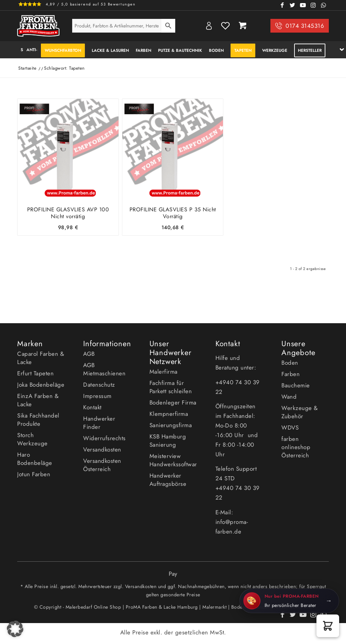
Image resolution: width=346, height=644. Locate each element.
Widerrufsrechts (104, 438)
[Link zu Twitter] (293, 5)
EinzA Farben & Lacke (38, 400)
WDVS (290, 428)
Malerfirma (164, 372)
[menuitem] (20, 50)
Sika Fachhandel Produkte (38, 420)
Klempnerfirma (169, 414)
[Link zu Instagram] (313, 5)
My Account (209, 26)
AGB (89, 354)
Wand (289, 397)
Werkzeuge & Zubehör (300, 412)
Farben (291, 374)
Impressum (97, 396)
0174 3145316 (305, 26)
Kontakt (92, 407)
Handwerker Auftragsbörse (168, 480)
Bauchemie (296, 385)
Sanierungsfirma (171, 425)
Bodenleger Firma (173, 402)
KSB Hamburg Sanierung (168, 441)
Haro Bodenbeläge (35, 459)
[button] (328, 626)
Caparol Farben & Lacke (41, 358)
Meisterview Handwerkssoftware (173, 460)
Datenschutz (99, 385)
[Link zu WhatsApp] (324, 5)
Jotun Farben (34, 474)
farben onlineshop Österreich (296, 447)
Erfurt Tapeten (35, 373)
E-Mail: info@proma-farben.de (232, 522)
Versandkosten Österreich (102, 465)
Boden (290, 363)
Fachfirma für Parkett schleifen (171, 387)
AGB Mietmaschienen (104, 369)
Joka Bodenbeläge (41, 385)
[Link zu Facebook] (282, 5)
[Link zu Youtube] (303, 5)
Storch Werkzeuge (32, 439)
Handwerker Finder (99, 423)
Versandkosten (102, 449)
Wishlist (225, 26)
